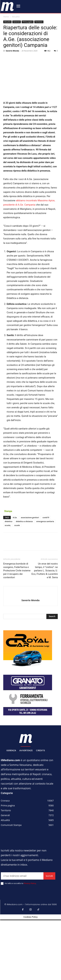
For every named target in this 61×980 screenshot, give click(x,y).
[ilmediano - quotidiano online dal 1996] (7, 6)
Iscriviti (49, 876)
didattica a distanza (24, 521)
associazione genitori (30, 517)
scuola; (8, 525)
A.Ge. (15, 517)
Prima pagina (28, 22)
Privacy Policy (30, 883)
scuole (17, 525)
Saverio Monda (13, 51)
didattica (9, 521)
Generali (17, 22)
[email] (22, 876)
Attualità (16, 17)
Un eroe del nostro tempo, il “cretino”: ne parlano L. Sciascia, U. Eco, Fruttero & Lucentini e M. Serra (45, 571)
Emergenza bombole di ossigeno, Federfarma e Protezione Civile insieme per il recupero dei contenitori (17, 571)
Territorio (39, 22)
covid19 (46, 517)
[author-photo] (31, 595)
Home (6, 17)
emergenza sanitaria (45, 521)
